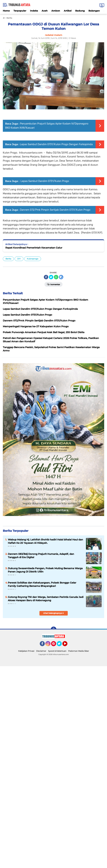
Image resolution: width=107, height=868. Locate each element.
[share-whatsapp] (56, 277)
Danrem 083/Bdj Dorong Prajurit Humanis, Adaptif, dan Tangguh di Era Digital (41, 556)
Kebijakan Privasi (26, 651)
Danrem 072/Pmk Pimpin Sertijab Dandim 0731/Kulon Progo (55, 210)
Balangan (94, 11)
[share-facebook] (46, 277)
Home (6, 11)
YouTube (67, 645)
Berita (8, 259)
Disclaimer (41, 651)
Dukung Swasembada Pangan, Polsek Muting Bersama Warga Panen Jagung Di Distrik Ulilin (45, 570)
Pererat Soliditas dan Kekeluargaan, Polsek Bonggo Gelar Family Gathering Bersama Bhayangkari (42, 584)
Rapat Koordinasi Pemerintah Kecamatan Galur (34, 248)
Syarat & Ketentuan (57, 651)
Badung (80, 11)
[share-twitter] (51, 277)
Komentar (53, 284)
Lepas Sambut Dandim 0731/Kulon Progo (44, 181)
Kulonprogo (33, 259)
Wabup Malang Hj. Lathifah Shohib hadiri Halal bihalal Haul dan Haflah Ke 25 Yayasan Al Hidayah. (45, 541)
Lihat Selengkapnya (53, 613)
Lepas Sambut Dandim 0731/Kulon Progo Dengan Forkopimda (56, 144)
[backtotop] (54, 629)
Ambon (56, 11)
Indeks (34, 11)
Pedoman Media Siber (79, 651)
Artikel (68, 11)
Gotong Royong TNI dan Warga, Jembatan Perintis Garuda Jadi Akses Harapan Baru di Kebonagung (46, 599)
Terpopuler (20, 11)
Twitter (61, 645)
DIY (19, 259)
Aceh (45, 11)
